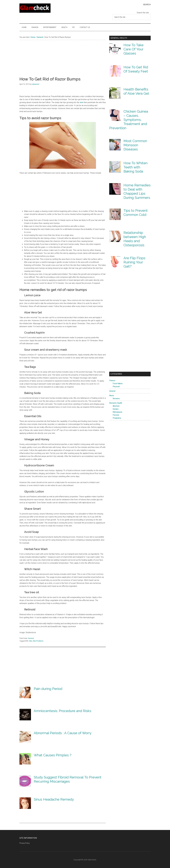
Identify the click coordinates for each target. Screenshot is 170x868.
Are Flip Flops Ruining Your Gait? (134, 262)
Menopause (117, 412)
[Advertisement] (63, 61)
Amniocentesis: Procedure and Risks (62, 711)
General (31, 638)
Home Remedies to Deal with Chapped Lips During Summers (137, 191)
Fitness (112, 381)
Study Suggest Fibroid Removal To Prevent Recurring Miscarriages (68, 779)
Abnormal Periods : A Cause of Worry (63, 733)
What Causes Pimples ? (53, 755)
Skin (31, 641)
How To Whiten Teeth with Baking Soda (136, 167)
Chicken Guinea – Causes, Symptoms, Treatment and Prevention (129, 120)
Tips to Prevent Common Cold (136, 213)
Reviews (116, 399)
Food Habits (118, 384)
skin (82, 102)
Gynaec (116, 409)
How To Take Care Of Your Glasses (134, 49)
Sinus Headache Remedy (54, 799)
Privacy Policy (25, 843)
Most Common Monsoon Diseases (135, 145)
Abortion (116, 406)
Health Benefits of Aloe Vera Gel (136, 91)
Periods (116, 415)
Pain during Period (48, 689)
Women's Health (116, 403)
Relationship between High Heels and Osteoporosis (135, 239)
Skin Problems (38, 641)
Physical (116, 387)
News (112, 396)
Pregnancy (117, 418)
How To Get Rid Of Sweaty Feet (136, 69)
